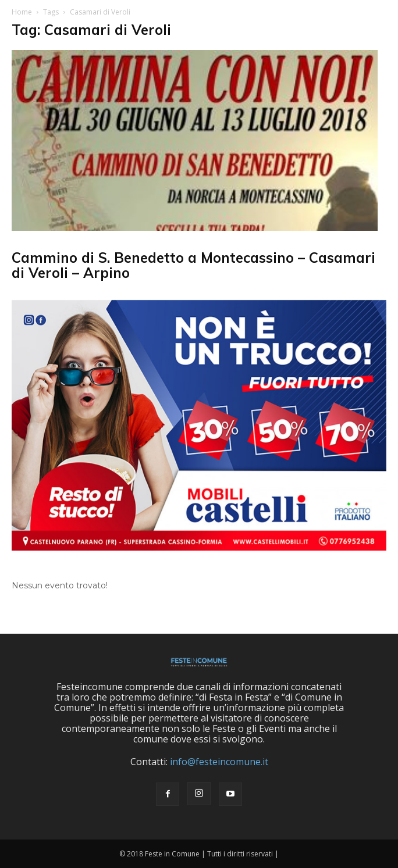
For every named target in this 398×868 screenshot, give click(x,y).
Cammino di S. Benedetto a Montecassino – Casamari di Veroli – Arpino (193, 265)
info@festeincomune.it (219, 762)
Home (22, 12)
